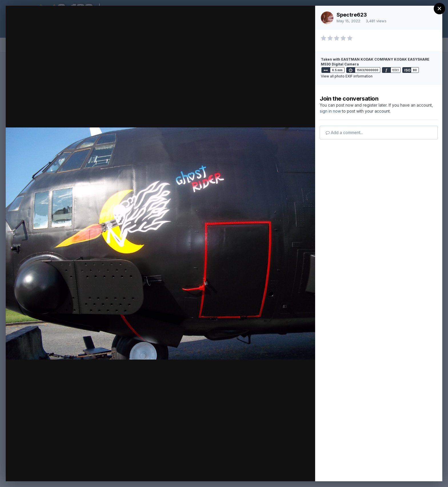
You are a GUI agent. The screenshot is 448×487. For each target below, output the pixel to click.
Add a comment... (344, 132)
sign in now (330, 111)
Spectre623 (352, 15)
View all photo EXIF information (347, 76)
